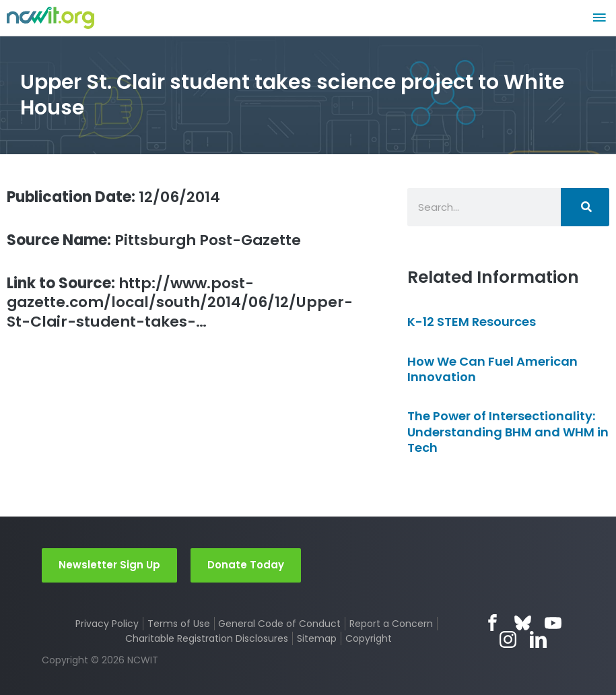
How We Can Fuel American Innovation (492, 369)
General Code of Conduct (279, 624)
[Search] (585, 207)
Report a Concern (391, 624)
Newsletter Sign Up (109, 565)
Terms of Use (179, 624)
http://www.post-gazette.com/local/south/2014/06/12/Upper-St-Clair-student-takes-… (180, 303)
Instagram (508, 639)
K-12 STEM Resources (472, 322)
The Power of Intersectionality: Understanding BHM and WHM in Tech (508, 432)
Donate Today (246, 565)
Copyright (369, 638)
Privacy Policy (107, 624)
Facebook (492, 623)
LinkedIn (538, 639)
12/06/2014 (113, 197)
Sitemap (317, 638)
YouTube (553, 623)
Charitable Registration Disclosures (207, 638)
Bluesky (523, 623)
